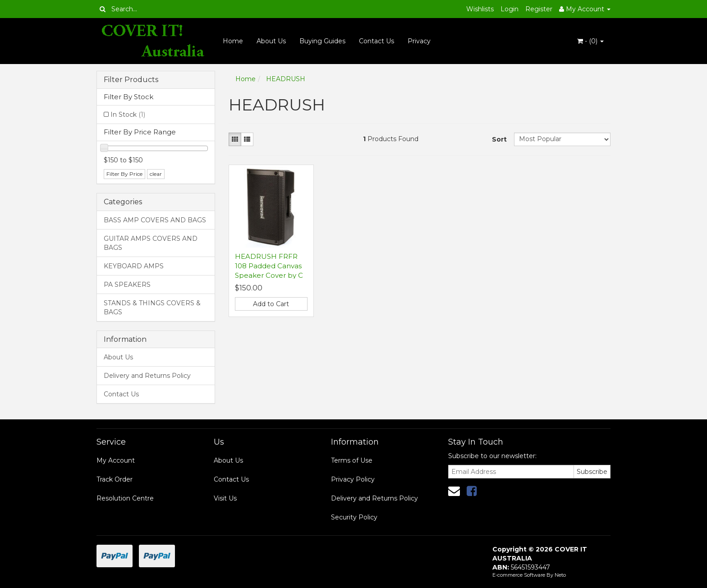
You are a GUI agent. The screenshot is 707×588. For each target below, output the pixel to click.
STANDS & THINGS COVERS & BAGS (152, 308)
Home (233, 41)
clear (156, 174)
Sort (499, 139)
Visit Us (225, 498)
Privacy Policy (353, 479)
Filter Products (131, 80)
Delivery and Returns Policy (147, 376)
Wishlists (480, 9)
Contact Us (376, 41)
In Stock (128, 115)
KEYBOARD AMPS (134, 266)
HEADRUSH (286, 79)
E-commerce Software (519, 575)
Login (510, 9)
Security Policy (354, 517)
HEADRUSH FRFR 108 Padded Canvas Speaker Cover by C (269, 266)
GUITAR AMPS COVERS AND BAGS (151, 243)
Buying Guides (322, 41)
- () (590, 41)
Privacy (419, 41)
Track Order (115, 479)
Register (539, 9)
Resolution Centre (125, 498)
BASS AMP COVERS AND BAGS (155, 220)
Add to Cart (271, 304)
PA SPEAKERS (127, 285)
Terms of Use (352, 460)
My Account (116, 460)
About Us (271, 41)
